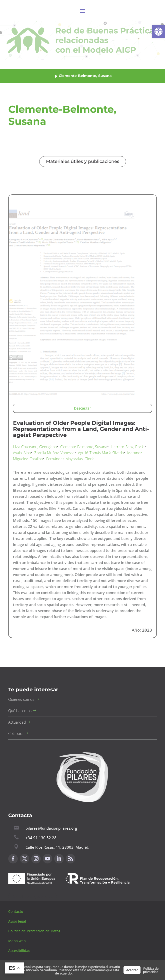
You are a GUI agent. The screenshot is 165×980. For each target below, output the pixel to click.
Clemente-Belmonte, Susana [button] (84, 447)
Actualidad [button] (17, 722)
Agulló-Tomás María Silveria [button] (101, 453)
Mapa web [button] (17, 941)
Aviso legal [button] (18, 921)
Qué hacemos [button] (20, 711)
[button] (158, 32)
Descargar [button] (82, 408)
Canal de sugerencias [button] (32, 896)
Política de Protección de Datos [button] (35, 931)
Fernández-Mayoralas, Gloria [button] (70, 459)
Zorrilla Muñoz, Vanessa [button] (54, 453)
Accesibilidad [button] (19, 951)
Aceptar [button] (132, 970)
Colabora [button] (16, 733)
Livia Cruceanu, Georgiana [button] (35, 447)
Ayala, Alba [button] (22, 453)
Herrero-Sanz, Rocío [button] (128, 447)
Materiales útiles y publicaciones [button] (83, 161)
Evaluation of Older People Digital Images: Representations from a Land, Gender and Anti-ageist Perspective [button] (81, 429)
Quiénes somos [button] (21, 699)
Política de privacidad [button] (151, 970)
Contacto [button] (16, 911)
